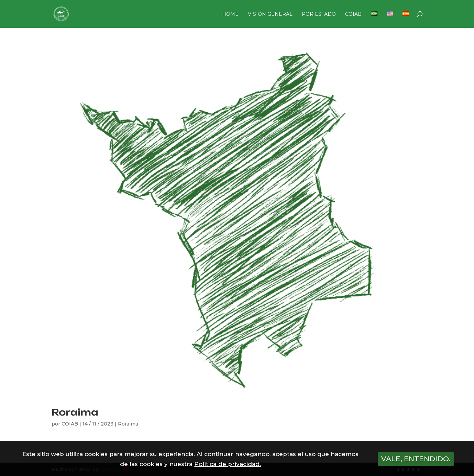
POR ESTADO (319, 14)
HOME (230, 14)
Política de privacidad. (228, 464)
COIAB (353, 14)
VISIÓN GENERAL (270, 14)
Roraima (75, 412)
